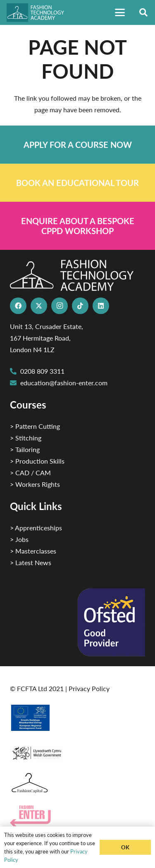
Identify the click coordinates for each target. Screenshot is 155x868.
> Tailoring (25, 449)
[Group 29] (77, 816)
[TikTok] (80, 306)
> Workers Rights (35, 484)
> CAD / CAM (30, 473)
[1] (77, 751)
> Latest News (31, 562)
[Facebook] (18, 306)
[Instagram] (60, 306)
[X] (39, 306)
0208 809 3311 (42, 371)
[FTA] (39, 13)
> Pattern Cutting (35, 426)
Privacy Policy (89, 688)
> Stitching (26, 438)
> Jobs (19, 539)
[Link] (77, 145)
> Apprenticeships (36, 528)
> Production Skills (37, 461)
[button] (120, 12)
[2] (77, 718)
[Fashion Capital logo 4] (77, 783)
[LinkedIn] (101, 306)
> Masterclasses (33, 551)
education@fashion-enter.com (64, 383)
